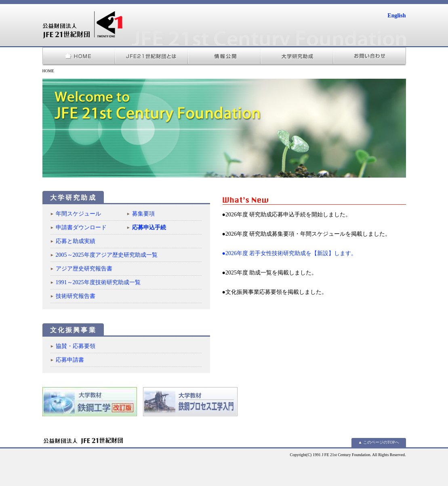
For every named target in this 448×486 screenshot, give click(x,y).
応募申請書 (70, 360)
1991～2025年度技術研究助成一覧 (98, 282)
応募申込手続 (149, 227)
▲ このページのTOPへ (378, 442)
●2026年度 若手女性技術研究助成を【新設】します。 (290, 253)
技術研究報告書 (76, 296)
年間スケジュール (81, 214)
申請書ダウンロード (81, 227)
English (396, 16)
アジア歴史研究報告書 (84, 269)
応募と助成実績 (76, 241)
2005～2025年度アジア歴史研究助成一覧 (107, 255)
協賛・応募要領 (76, 346)
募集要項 (143, 214)
